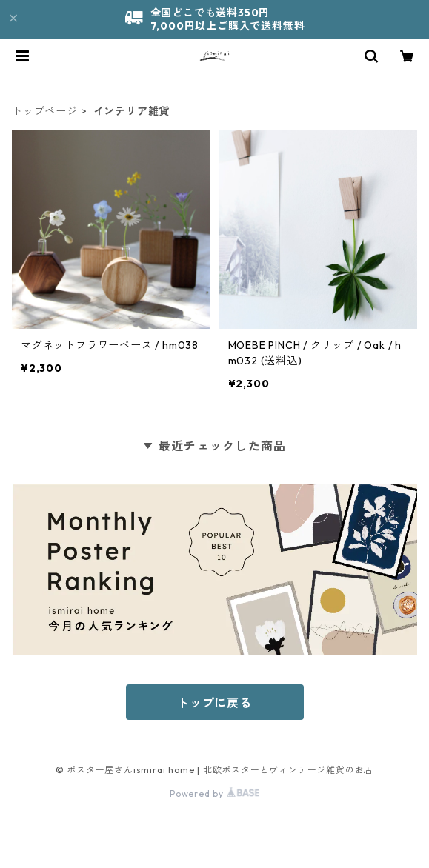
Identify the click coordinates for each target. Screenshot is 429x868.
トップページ (45, 111)
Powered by (214, 794)
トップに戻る (214, 703)
